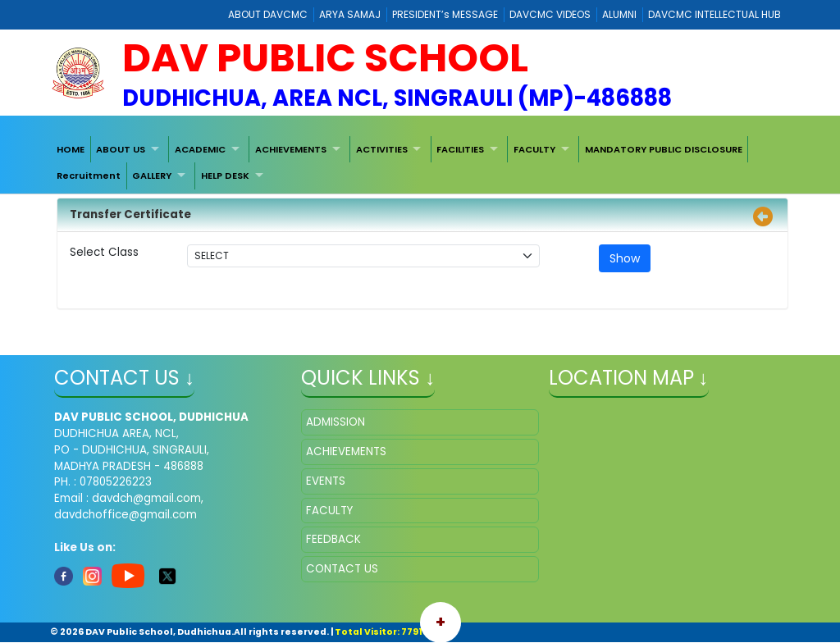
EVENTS (326, 481)
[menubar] (420, 163)
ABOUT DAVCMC (268, 14)
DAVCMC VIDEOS (550, 14)
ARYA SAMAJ (350, 14)
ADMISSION (336, 422)
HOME (71, 149)
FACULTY (534, 149)
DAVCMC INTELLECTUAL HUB (714, 14)
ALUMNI (619, 14)
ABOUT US (121, 149)
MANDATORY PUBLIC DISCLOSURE (664, 149)
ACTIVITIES (382, 149)
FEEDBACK (333, 539)
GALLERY (152, 176)
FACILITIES (460, 149)
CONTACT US (342, 569)
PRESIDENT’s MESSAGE (445, 14)
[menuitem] (71, 149)
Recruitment (89, 176)
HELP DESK (225, 176)
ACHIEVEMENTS (291, 149)
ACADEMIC (200, 149)
